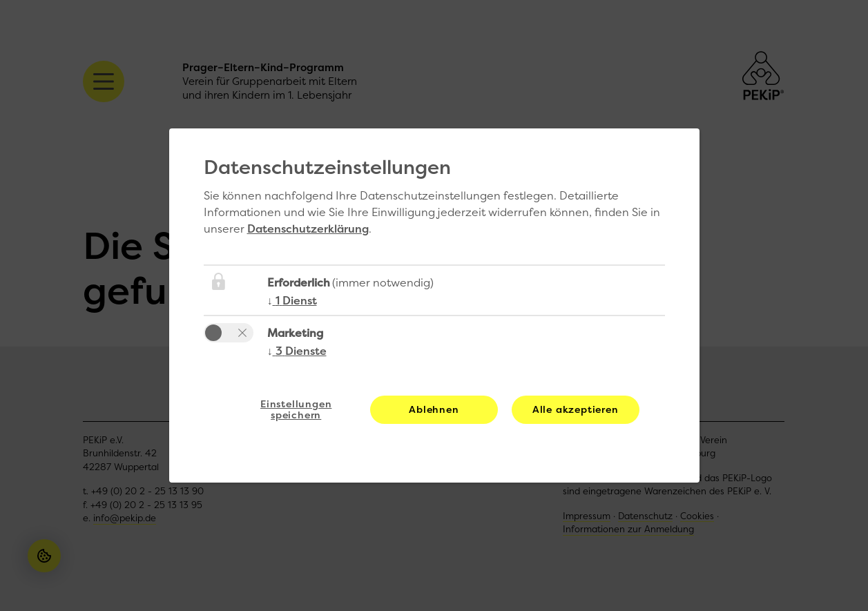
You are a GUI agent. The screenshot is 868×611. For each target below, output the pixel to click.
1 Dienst (292, 300)
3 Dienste (297, 351)
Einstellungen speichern (296, 409)
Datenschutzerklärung (308, 229)
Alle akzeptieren (576, 409)
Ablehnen (434, 409)
